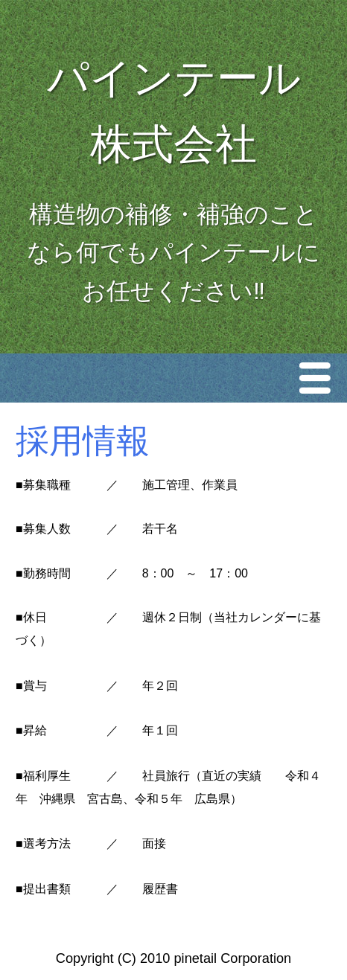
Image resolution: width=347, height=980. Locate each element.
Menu (319, 378)
